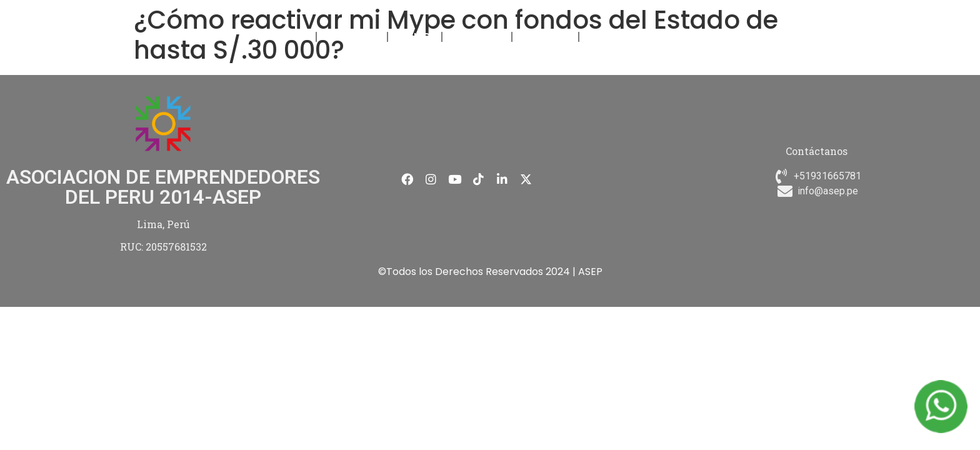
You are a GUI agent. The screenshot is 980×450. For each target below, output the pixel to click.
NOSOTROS (283, 37)
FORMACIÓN (352, 37)
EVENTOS (415, 37)
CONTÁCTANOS (623, 37)
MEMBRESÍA (545, 37)
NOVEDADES (477, 37)
